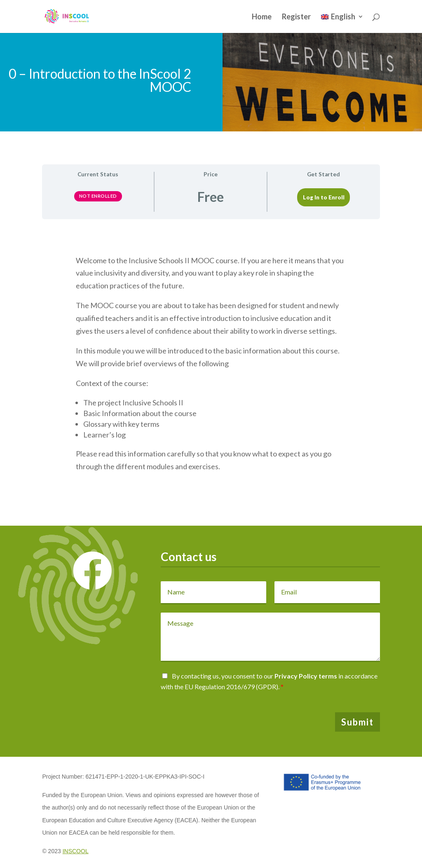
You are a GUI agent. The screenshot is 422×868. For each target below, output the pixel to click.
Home (262, 17)
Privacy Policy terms (306, 676)
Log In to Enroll (324, 197)
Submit (358, 722)
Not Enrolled (98, 196)
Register (296, 17)
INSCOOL (76, 851)
